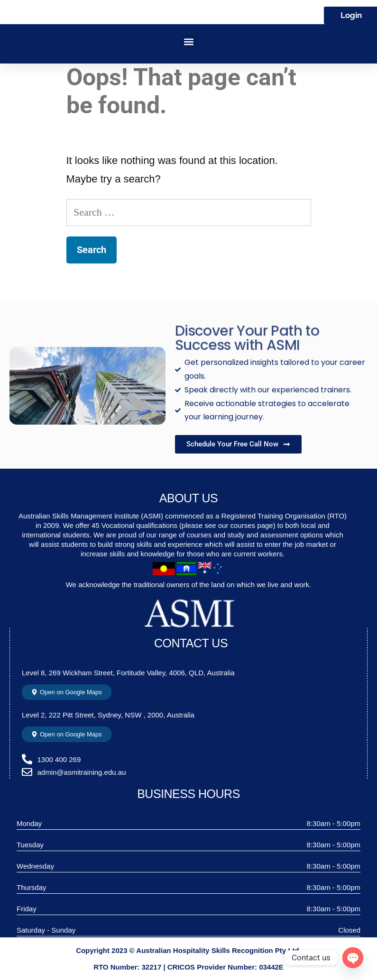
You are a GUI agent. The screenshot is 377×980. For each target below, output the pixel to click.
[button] (188, 41)
